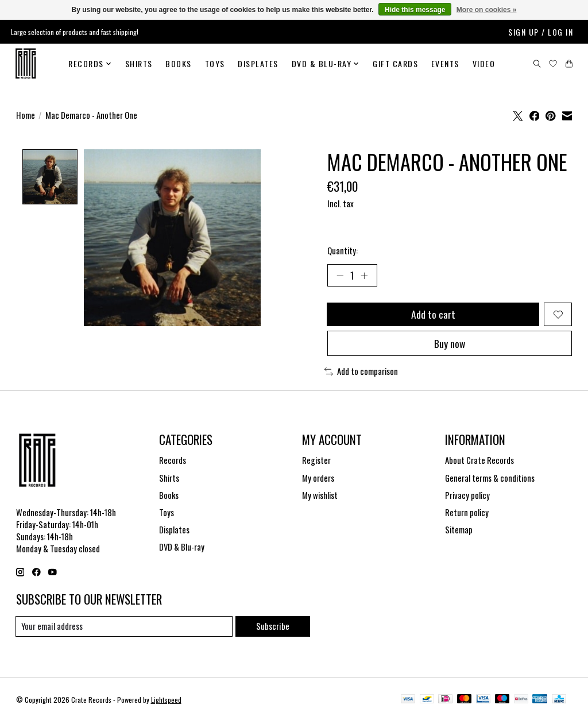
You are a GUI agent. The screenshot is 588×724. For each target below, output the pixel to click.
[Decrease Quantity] (340, 276)
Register (316, 462)
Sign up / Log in (541, 32)
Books (179, 63)
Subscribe (272, 628)
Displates (258, 63)
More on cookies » (487, 10)
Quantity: (343, 251)
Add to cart (433, 315)
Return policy (467, 515)
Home (26, 115)
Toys (215, 63)
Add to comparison (361, 374)
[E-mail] (124, 629)
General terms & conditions (490, 480)
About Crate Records (479, 462)
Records (173, 462)
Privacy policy (467, 497)
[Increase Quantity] (365, 276)
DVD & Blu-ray (182, 549)
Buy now (450, 345)
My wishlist (320, 497)
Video (484, 63)
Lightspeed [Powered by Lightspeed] (166, 702)
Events (445, 63)
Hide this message (415, 10)
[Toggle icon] (537, 64)
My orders (318, 480)
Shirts (139, 63)
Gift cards (395, 63)
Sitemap (459, 532)
